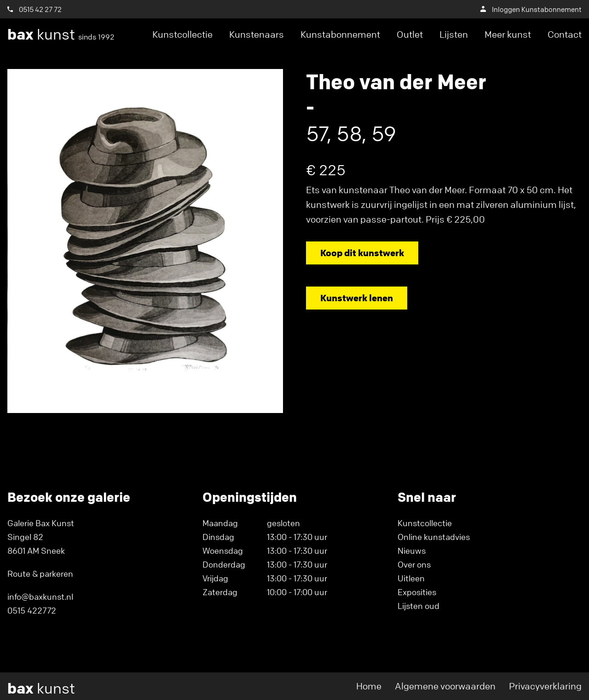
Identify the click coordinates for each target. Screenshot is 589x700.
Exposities (417, 592)
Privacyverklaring (545, 686)
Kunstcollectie (182, 34)
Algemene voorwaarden (445, 686)
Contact (565, 34)
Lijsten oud (419, 606)
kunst (61, 34)
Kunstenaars (257, 34)
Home (369, 686)
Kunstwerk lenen (357, 298)
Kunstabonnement (340, 34)
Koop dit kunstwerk (362, 253)
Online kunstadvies (434, 537)
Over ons (414, 564)
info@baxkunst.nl (40, 597)
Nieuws (412, 551)
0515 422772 (32, 610)
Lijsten (454, 34)
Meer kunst (508, 34)
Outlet (410, 34)
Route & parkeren (40, 574)
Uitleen (411, 578)
